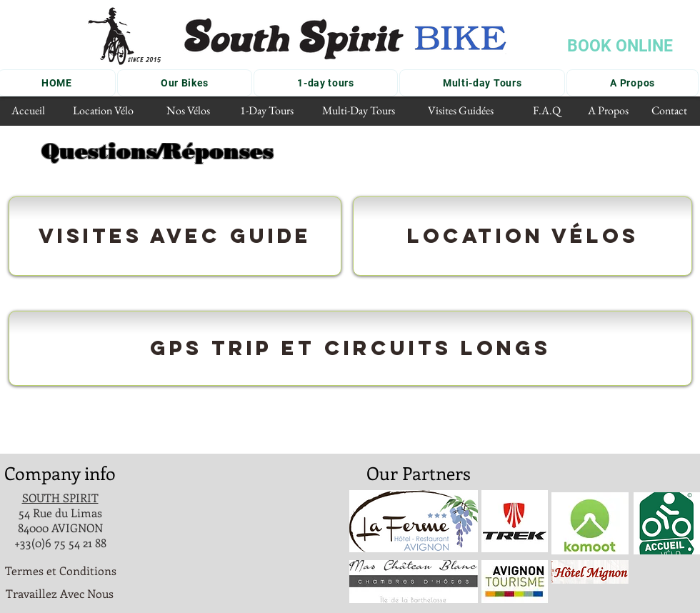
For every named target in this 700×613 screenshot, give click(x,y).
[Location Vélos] (522, 236)
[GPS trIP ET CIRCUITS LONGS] (350, 348)
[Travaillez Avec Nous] (60, 594)
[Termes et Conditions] (61, 571)
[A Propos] (608, 111)
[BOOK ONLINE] (620, 46)
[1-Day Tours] (267, 111)
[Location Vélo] (103, 111)
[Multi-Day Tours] (358, 111)
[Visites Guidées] (461, 111)
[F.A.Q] (547, 111)
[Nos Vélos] (188, 111)
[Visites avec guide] (175, 236)
